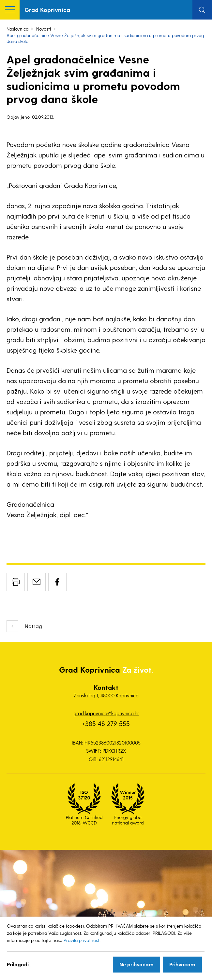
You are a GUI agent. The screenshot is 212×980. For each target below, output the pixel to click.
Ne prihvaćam (136, 964)
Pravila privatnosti (82, 940)
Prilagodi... (20, 964)
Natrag (33, 626)
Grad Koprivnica (47, 10)
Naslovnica (17, 29)
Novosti (44, 29)
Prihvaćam (182, 964)
